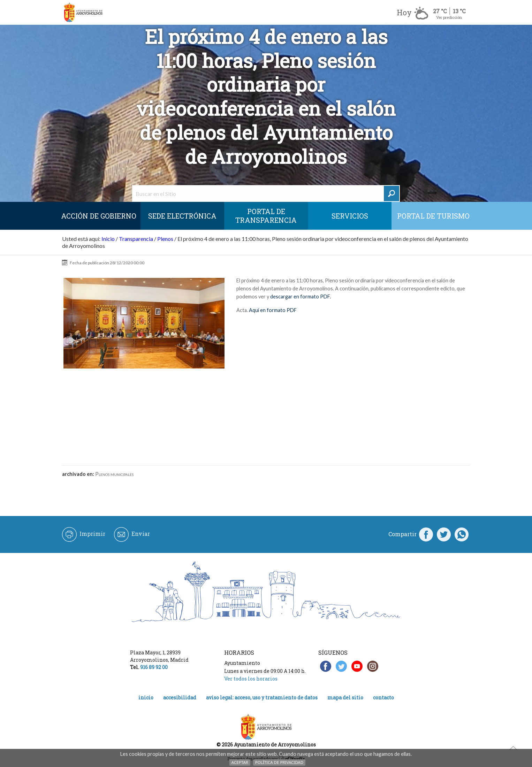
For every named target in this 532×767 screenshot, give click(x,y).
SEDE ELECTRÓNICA (182, 216)
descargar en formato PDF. (301, 297)
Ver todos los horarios (251, 679)
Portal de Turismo (433, 216)
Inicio (108, 239)
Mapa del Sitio (345, 697)
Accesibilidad (180, 697)
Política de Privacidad (279, 762)
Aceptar (240, 762)
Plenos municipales (114, 474)
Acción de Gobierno (99, 216)
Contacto (383, 697)
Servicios (350, 216)
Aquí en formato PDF (272, 310)
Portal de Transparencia (266, 216)
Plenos (165, 239)
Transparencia (136, 239)
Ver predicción (449, 17)
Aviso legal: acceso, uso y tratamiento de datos (262, 697)
